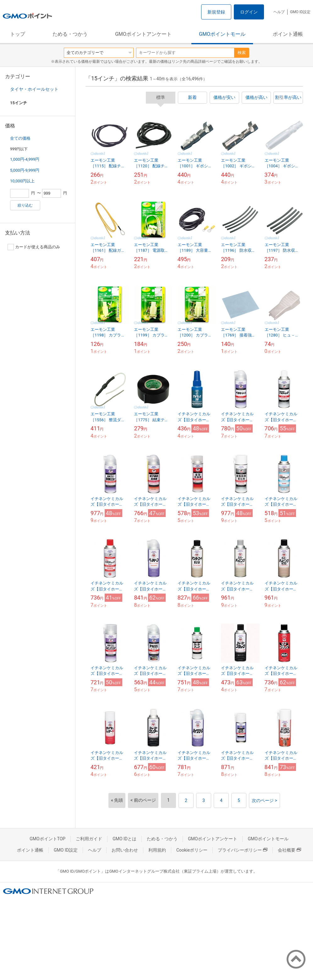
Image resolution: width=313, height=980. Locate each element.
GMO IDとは (124, 839)
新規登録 (216, 12)
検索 (242, 53)
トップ (18, 34)
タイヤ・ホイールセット (34, 89)
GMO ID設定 (300, 12)
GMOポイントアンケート (143, 34)
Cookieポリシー (192, 850)
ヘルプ (279, 12)
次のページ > (264, 800)
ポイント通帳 (288, 34)
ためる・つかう (70, 34)
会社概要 (289, 850)
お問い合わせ (125, 850)
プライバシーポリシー (243, 850)
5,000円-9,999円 (25, 170)
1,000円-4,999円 (25, 159)
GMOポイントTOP (47, 839)
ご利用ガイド (89, 839)
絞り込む (25, 205)
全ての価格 (20, 138)
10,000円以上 (22, 181)
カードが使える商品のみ (34, 247)
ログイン (249, 12)
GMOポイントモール (222, 34)
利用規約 (157, 850)
